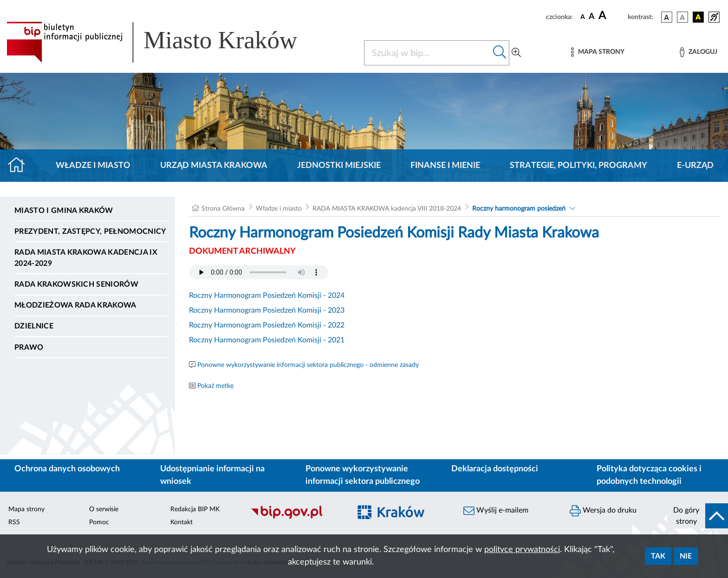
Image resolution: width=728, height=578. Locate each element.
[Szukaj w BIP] (427, 53)
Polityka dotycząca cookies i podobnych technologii (649, 475)
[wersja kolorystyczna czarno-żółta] (698, 17)
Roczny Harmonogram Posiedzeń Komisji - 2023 (267, 310)
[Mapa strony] (598, 52)
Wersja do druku (603, 511)
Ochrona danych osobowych (67, 469)
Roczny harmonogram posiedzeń (519, 209)
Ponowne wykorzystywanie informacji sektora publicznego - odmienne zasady (308, 365)
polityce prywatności (522, 550)
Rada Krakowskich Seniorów (76, 284)
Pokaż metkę (215, 386)
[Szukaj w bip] (500, 53)
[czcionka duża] (612, 16)
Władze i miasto (93, 166)
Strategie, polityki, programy (578, 166)
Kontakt (182, 522)
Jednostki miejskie (339, 166)
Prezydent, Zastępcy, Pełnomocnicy (90, 231)
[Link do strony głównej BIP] (165, 42)
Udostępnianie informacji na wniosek (212, 475)
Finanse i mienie (445, 166)
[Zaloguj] (698, 52)
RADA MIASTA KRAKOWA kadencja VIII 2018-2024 (387, 209)
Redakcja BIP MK (195, 509)
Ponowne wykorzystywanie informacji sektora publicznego (363, 475)
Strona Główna (223, 209)
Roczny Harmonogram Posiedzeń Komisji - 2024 (267, 295)
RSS (14, 522)
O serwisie (104, 509)
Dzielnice (34, 326)
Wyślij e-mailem (496, 511)
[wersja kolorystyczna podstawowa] (667, 17)
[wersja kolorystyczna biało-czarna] (682, 17)
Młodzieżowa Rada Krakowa (75, 305)
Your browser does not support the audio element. (259, 272)
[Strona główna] (20, 166)
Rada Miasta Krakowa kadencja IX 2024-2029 (86, 258)
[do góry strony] (698, 516)
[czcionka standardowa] (583, 17)
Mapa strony (26, 509)
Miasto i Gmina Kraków (64, 211)
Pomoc (99, 522)
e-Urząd (695, 166)
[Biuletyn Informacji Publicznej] (296, 517)
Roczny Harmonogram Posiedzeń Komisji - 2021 (267, 340)
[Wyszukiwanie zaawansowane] (516, 53)
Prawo (29, 347)
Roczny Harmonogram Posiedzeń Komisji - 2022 (267, 325)
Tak (658, 556)
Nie (686, 556)
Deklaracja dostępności (495, 469)
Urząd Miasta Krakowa (214, 166)
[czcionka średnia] (592, 17)
